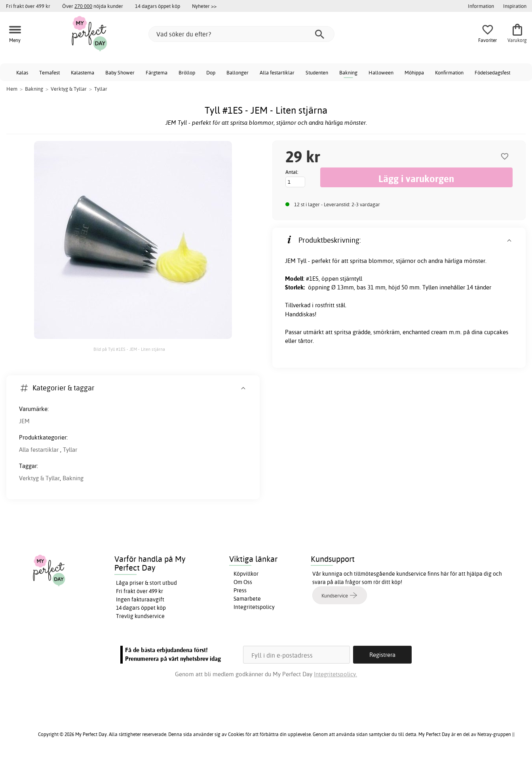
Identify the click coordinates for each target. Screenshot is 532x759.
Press (240, 590)
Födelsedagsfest (492, 72)
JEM (24, 421)
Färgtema (157, 72)
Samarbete (247, 599)
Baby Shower (120, 72)
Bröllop (187, 72)
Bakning (348, 72)
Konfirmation (449, 72)
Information (481, 6)
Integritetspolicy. (335, 674)
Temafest (49, 72)
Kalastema (83, 72)
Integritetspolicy (254, 607)
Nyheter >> (204, 6)
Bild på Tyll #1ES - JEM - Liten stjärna (129, 349)
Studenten (317, 72)
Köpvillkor (246, 574)
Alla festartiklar (277, 72)
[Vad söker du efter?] (241, 34)
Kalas (22, 72)
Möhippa (414, 72)
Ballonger (237, 72)
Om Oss (243, 582)
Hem (12, 89)
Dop (211, 72)
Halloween (381, 72)
